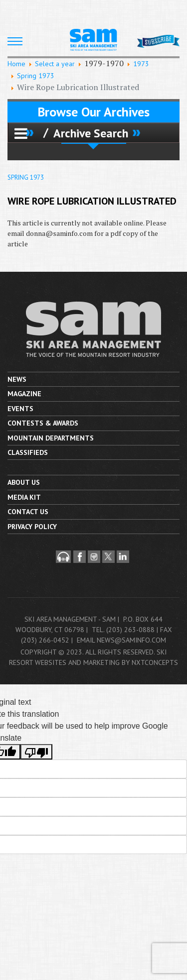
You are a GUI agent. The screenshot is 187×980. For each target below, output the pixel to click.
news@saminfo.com (131, 640)
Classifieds (28, 452)
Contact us (28, 512)
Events (20, 409)
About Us (24, 482)
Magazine (24, 394)
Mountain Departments (51, 438)
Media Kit (24, 497)
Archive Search (91, 133)
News (17, 379)
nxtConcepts (155, 662)
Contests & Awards (43, 423)
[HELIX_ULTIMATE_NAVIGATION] (15, 41)
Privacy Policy (32, 527)
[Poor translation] (36, 752)
